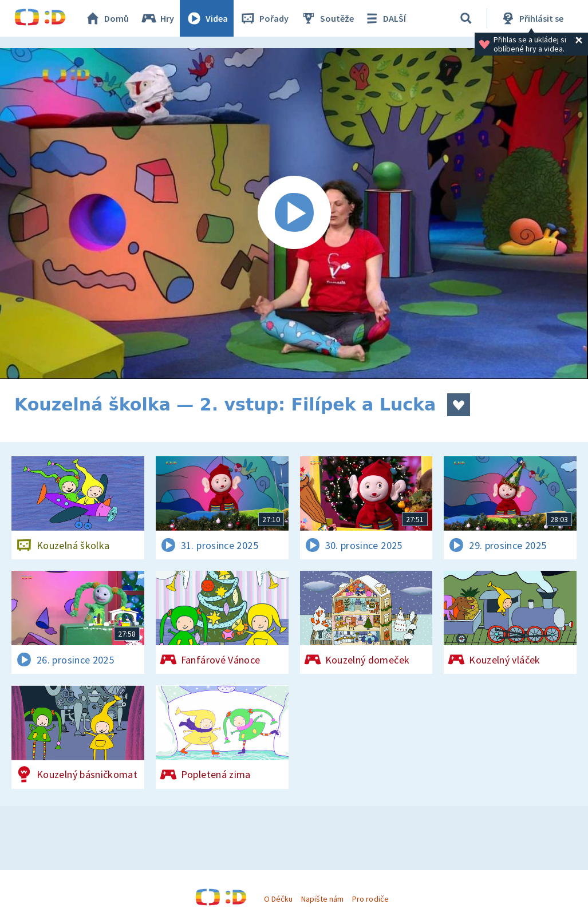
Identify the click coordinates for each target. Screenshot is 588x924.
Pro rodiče (370, 899)
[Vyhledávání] (466, 18)
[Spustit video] (294, 214)
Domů (106, 18)
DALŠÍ (384, 18)
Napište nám (322, 899)
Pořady (264, 18)
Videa (207, 18)
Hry (157, 18)
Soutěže (327, 18)
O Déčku (278, 899)
